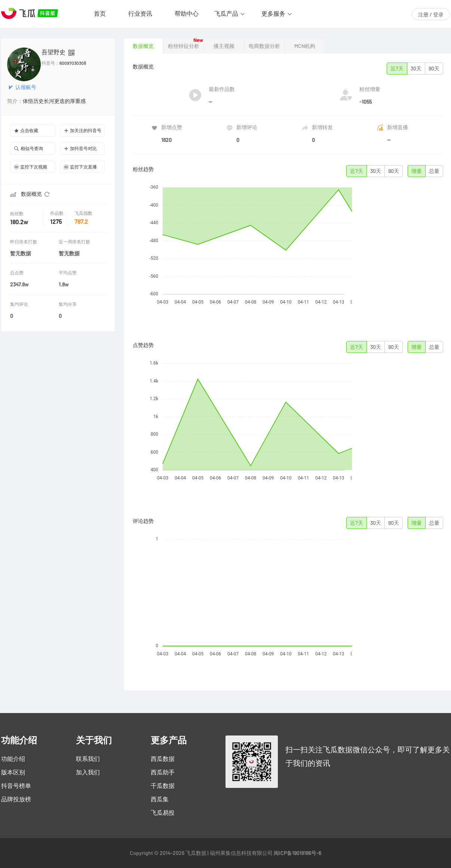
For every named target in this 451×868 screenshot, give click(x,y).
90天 (434, 68)
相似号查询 (29, 148)
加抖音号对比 (80, 148)
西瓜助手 (163, 772)
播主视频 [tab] (224, 46)
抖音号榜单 (16, 786)
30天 (416, 68)
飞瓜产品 (226, 13)
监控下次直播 (80, 167)
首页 (100, 13)
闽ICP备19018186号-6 (297, 853)
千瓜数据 (163, 786)
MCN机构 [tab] (305, 46)
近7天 (397, 68)
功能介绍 (13, 759)
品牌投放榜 (16, 799)
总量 (434, 171)
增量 (417, 171)
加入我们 (88, 772)
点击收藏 (26, 130)
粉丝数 (18, 214)
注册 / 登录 (431, 15)
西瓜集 (160, 799)
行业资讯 (140, 13)
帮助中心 (187, 13)
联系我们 (88, 759)
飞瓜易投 (163, 813)
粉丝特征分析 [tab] (184, 46)
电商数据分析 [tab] (264, 46)
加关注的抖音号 (83, 130)
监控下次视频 (31, 167)
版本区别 (13, 772)
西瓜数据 (163, 759)
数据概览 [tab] (143, 46)
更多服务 (273, 13)
